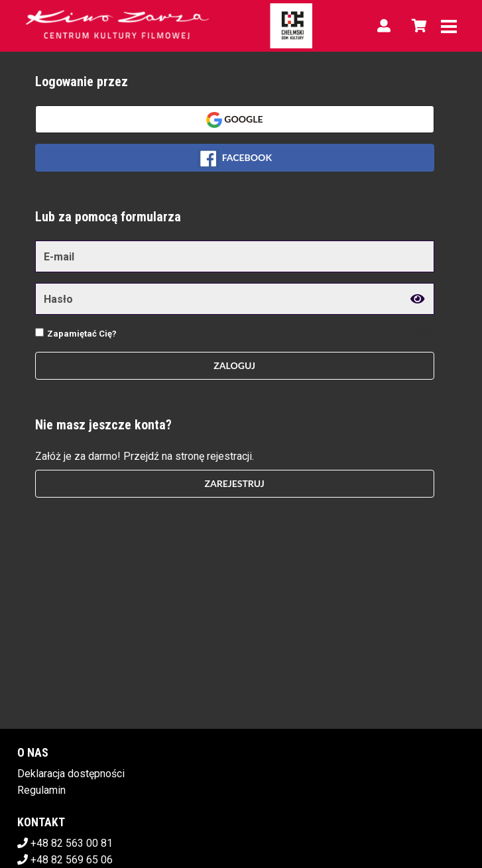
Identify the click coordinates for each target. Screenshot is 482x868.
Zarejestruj (234, 483)
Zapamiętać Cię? (82, 334)
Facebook (234, 159)
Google (235, 120)
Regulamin (41, 790)
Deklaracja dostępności (71, 774)
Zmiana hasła (405, 332)
